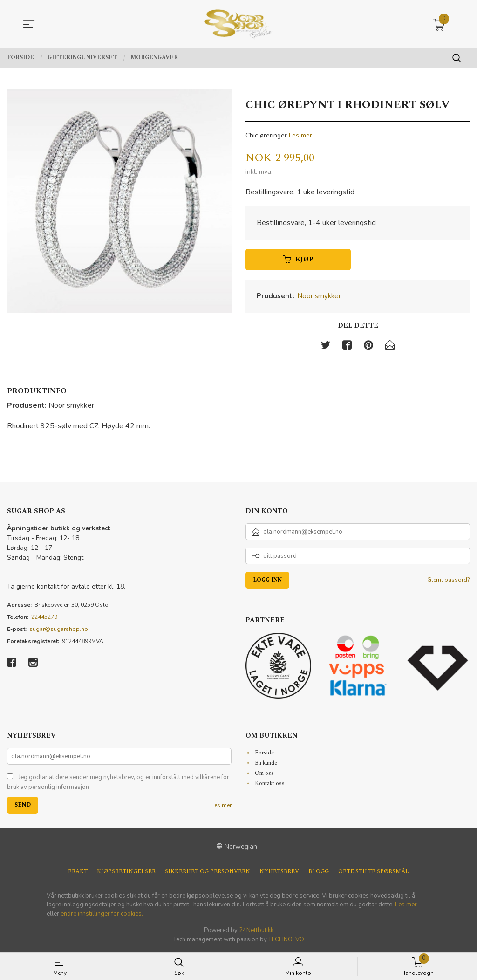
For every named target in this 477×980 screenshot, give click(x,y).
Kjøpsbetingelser (126, 872)
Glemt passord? (449, 580)
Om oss (264, 773)
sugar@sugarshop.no (59, 629)
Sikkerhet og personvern (208, 872)
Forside (264, 753)
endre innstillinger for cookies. (102, 914)
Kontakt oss (270, 784)
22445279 (44, 617)
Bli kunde (266, 763)
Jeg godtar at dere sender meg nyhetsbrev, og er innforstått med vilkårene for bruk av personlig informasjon (118, 782)
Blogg (319, 872)
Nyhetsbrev (279, 872)
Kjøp (298, 260)
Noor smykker (319, 296)
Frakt (78, 872)
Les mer (300, 135)
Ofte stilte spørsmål (374, 872)
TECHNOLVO (286, 939)
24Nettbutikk (256, 931)
